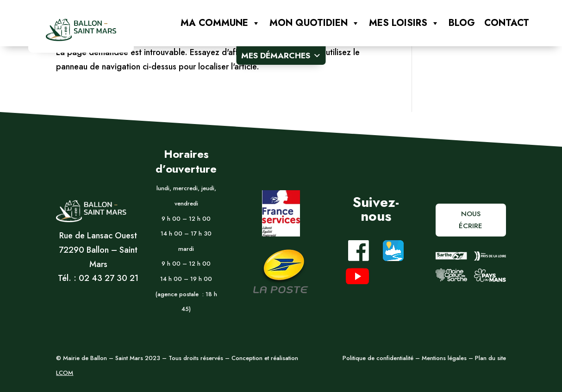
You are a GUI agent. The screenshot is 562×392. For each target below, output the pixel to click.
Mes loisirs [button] (404, 23)
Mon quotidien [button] (315, 23)
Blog (462, 23)
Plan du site (490, 358)
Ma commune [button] (220, 23)
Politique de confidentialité (378, 358)
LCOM (65, 373)
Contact (507, 23)
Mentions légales (443, 358)
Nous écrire (471, 220)
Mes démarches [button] (281, 56)
